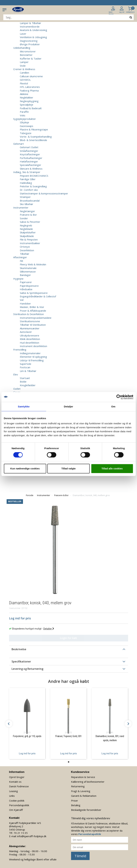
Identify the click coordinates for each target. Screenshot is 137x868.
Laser (23, 34)
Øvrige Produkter (30, 44)
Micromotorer (28, 51)
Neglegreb (26, 225)
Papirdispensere (29, 286)
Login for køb (68, 638)
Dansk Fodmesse (19, 786)
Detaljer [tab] (69, 406)
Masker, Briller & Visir (32, 307)
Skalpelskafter (28, 232)
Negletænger (27, 211)
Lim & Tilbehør (28, 371)
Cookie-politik (17, 801)
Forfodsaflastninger (31, 158)
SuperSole (26, 364)
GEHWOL (25, 80)
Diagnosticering (29, 41)
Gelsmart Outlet (29, 147)
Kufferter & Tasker (31, 59)
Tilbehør (25, 254)
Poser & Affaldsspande (33, 311)
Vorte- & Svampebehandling (36, 137)
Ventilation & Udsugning (33, 37)
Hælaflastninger (29, 161)
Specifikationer (21, 661)
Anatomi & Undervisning (33, 30)
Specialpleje (27, 105)
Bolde (23, 382)
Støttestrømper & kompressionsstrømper (44, 193)
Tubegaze (26, 133)
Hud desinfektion (29, 343)
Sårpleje (24, 122)
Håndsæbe (26, 289)
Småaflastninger (29, 151)
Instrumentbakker (30, 243)
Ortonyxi (25, 247)
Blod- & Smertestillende (33, 140)
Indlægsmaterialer (30, 353)
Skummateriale (28, 268)
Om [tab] (113, 406)
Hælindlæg (26, 183)
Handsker (25, 303)
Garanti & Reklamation (84, 796)
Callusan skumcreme (31, 76)
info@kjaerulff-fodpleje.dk (32, 836)
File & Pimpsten (29, 239)
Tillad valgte (68, 468)
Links (12, 796)
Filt (21, 261)
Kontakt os (15, 782)
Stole (23, 66)
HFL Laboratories (30, 87)
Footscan (25, 367)
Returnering (78, 786)
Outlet (17, 389)
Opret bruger (17, 777)
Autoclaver (26, 332)
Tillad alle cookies (112, 468)
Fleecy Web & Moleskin (33, 264)
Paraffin (24, 112)
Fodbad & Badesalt (31, 108)
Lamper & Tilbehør (30, 23)
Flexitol (24, 83)
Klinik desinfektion (30, 339)
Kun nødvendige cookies (25, 468)
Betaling (76, 805)
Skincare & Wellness (31, 169)
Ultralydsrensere (29, 335)
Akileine (24, 94)
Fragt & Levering (81, 791)
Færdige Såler (28, 179)
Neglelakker (27, 97)
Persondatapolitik (19, 805)
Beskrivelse (19, 649)
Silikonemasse (28, 271)
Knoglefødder (28, 385)
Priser (75, 801)
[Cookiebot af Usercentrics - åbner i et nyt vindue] (119, 397)
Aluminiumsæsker (30, 328)
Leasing (13, 791)
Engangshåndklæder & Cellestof (38, 296)
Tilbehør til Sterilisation (33, 325)
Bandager (25, 275)
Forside (30, 495)
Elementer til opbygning (33, 357)
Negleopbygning (29, 101)
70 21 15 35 (21, 833)
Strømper (25, 197)
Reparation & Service (83, 777)
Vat (22, 300)
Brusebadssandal (30, 201)
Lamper (24, 62)
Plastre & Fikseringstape (34, 129)
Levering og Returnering (27, 669)
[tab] (69, 649)
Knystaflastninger (30, 154)
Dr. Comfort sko (29, 190)
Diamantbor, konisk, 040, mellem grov (91, 495)
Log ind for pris (27, 753)
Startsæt (25, 378)
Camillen (24, 73)
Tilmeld (80, 856)
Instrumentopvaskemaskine (36, 318)
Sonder (24, 218)
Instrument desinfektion (33, 346)
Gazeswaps (27, 126)
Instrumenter (44, 495)
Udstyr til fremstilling (32, 360)
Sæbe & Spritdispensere (34, 293)
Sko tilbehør (27, 204)
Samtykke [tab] (24, 406)
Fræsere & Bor (28, 215)
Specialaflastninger (30, 165)
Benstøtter (26, 55)
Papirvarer (26, 282)
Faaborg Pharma (29, 90)
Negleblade (26, 229)
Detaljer (49, 629)
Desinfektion (27, 250)
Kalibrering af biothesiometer (88, 782)
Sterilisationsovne (30, 321)
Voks (23, 115)
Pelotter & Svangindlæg (33, 186)
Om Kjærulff (16, 810)
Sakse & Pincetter (30, 222)
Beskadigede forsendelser (86, 810)
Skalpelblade (27, 236)
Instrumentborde (30, 27)
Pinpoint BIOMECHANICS (34, 176)
